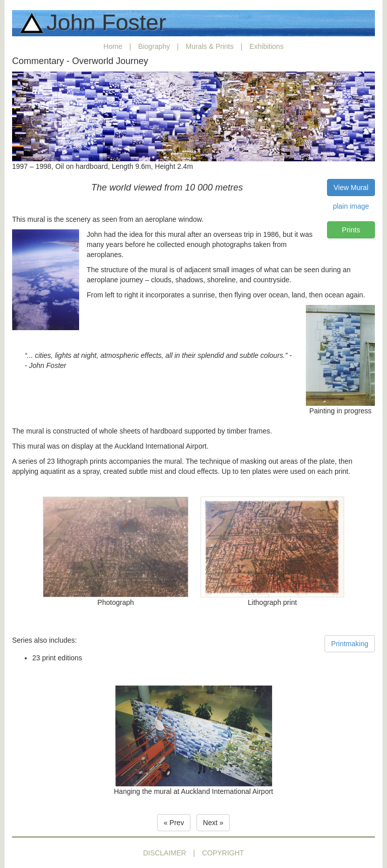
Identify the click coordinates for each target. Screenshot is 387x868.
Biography (154, 46)
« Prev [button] (174, 823)
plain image (351, 206)
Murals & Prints (210, 46)
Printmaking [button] (350, 644)
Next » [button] (213, 823)
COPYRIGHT (223, 853)
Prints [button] (351, 230)
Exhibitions (267, 46)
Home (113, 46)
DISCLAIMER (165, 853)
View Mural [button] (351, 188)
